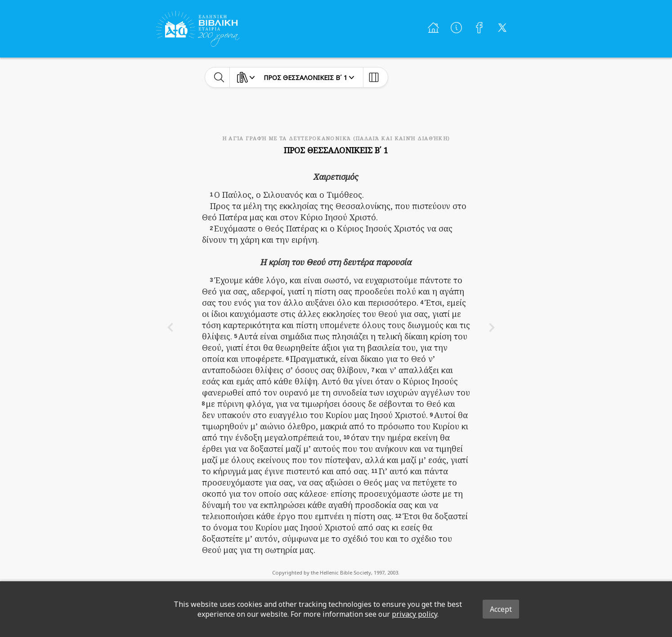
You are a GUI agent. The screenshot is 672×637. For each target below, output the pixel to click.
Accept (501, 609)
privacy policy (414, 614)
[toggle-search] (219, 77)
